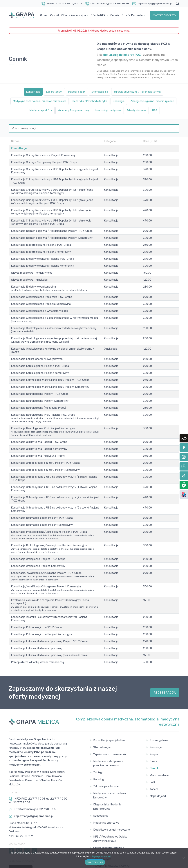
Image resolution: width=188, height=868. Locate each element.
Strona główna (159, 714)
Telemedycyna (102, 833)
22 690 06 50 (121, 4)
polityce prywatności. (101, 856)
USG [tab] (126, 120)
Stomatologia (102, 721)
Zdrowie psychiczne (106, 760)
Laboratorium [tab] (48, 92)
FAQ (152, 756)
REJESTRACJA (165, 666)
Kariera (154, 763)
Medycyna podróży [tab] (101, 111)
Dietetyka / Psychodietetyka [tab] (117, 101)
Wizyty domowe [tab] (105, 120)
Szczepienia (101, 789)
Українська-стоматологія (110, 728)
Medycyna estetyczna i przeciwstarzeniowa (108, 737)
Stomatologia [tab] (100, 92)
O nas (45, 15)
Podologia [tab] (150, 101)
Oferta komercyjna (75, 15)
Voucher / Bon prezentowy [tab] (139, 111)
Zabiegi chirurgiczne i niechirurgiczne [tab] (55, 111)
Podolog (99, 753)
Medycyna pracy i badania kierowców (110, 769)
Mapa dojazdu (158, 770)
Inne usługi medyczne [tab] (72, 120)
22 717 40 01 (66, 4)
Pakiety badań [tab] (74, 92)
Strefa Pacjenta (52, 20)
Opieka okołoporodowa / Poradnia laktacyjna (109, 824)
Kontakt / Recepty (165, 17)
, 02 (75, 4)
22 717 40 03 (22, 776)
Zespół (56, 15)
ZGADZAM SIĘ (95, 862)
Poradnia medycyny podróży (111, 840)
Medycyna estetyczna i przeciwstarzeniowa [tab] (60, 101)
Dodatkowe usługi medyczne (112, 803)
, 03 (80, 4)
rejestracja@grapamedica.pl (155, 4)
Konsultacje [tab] (24, 92)
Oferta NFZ (99, 15)
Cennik (116, 15)
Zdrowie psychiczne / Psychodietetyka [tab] (144, 92)
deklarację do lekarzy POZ (122, 55)
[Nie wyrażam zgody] (183, 858)
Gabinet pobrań (103, 847)
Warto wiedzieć (159, 749)
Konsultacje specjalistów (109, 714)
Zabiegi (98, 746)
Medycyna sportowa (106, 796)
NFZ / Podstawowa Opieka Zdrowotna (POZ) (110, 812)
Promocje (156, 721)
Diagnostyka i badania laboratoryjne (107, 780)
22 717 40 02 (59, 772)
